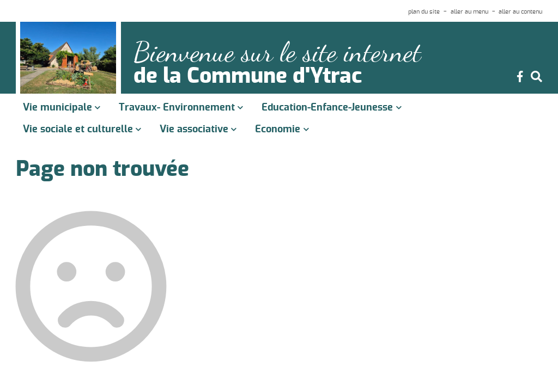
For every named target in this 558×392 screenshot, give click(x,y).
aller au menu (469, 12)
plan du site (424, 12)
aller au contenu (520, 12)
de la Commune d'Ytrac (248, 77)
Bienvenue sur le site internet (277, 53)
